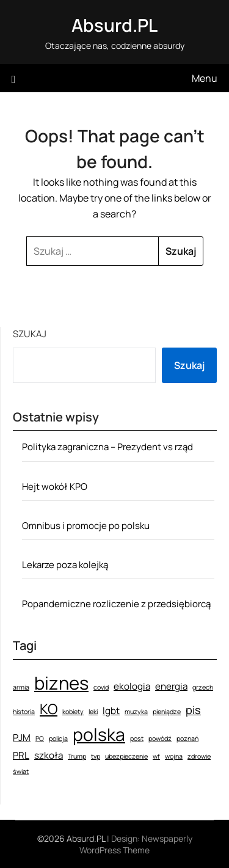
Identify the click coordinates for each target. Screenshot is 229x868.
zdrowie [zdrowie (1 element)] (199, 756)
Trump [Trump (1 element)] (77, 756)
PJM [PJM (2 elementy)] (22, 738)
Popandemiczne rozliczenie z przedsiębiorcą (116, 604)
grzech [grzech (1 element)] (203, 687)
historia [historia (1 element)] (24, 712)
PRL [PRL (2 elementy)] (21, 755)
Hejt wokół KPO (55, 487)
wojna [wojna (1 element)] (174, 756)
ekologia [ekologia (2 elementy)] (132, 686)
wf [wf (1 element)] (156, 756)
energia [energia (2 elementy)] (171, 686)
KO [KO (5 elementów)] (49, 709)
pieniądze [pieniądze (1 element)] (167, 712)
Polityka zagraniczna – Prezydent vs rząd (107, 447)
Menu (205, 78)
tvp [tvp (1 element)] (96, 756)
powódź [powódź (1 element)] (160, 739)
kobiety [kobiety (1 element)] (73, 712)
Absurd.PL (114, 25)
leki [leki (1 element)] (93, 712)
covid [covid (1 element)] (101, 687)
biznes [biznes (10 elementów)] (61, 683)
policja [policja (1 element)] (58, 739)
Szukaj (30, 334)
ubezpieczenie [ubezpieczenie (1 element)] (126, 756)
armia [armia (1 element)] (21, 687)
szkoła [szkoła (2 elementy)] (49, 755)
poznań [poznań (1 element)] (187, 739)
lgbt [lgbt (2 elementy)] (111, 711)
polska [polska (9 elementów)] (99, 734)
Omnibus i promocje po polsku (86, 526)
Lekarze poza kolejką (65, 565)
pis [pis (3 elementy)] (193, 710)
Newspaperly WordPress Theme (136, 844)
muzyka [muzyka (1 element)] (136, 712)
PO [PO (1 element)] (40, 739)
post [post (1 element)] (137, 739)
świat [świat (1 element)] (21, 771)
